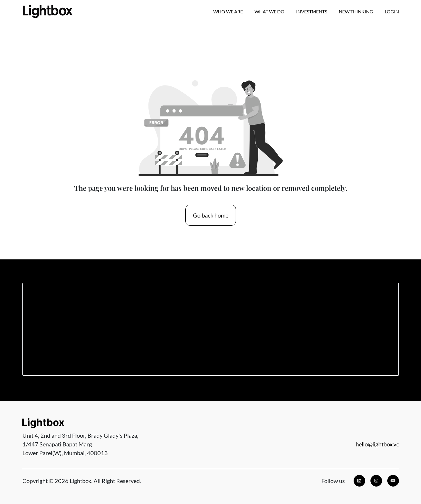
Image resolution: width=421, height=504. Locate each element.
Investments (312, 11)
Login (392, 11)
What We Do (269, 11)
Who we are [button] (228, 11)
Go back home (211, 215)
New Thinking (356, 11)
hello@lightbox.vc (377, 444)
